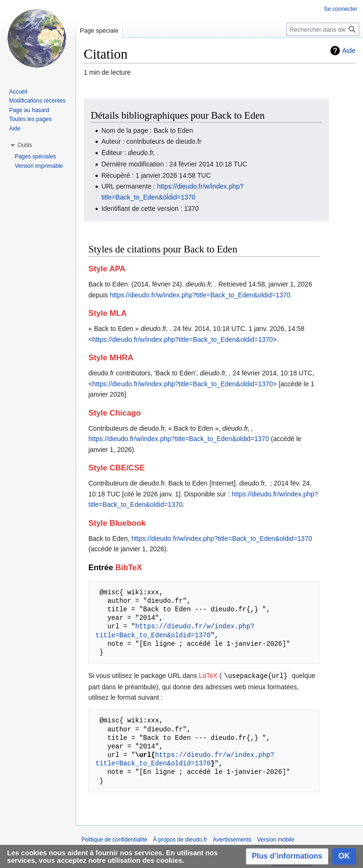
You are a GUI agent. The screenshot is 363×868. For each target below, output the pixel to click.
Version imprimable (39, 166)
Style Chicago (115, 413)
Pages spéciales (35, 156)
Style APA (107, 269)
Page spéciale (99, 30)
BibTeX (129, 568)
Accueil (18, 92)
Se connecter (341, 9)
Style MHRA (111, 358)
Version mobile (276, 839)
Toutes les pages (30, 119)
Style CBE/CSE (117, 468)
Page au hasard (29, 110)
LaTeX (208, 676)
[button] (287, 856)
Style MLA (108, 313)
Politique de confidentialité (114, 839)
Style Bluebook (117, 523)
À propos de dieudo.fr (180, 839)
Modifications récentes (37, 101)
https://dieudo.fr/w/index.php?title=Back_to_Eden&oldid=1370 (200, 295)
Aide (349, 51)
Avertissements (232, 839)
